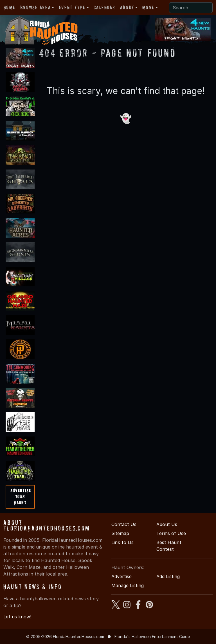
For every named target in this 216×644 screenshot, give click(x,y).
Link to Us (122, 542)
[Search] (191, 8)
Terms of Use (171, 533)
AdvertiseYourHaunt (21, 497)
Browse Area (35, 7)
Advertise (121, 576)
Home (9, 7)
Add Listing (168, 576)
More (148, 7)
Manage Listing (128, 585)
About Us (167, 524)
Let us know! (17, 617)
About (127, 7)
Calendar (104, 7)
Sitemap (120, 533)
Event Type (72, 7)
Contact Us (124, 524)
